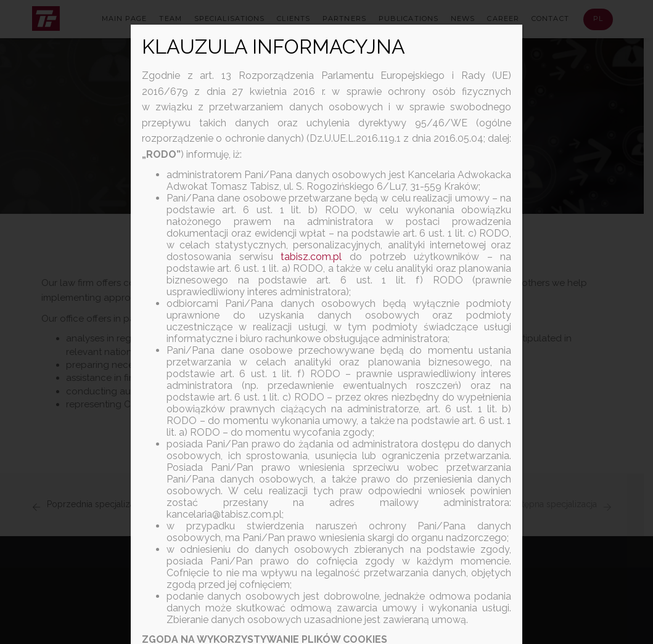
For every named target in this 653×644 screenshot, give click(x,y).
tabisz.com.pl (311, 257)
